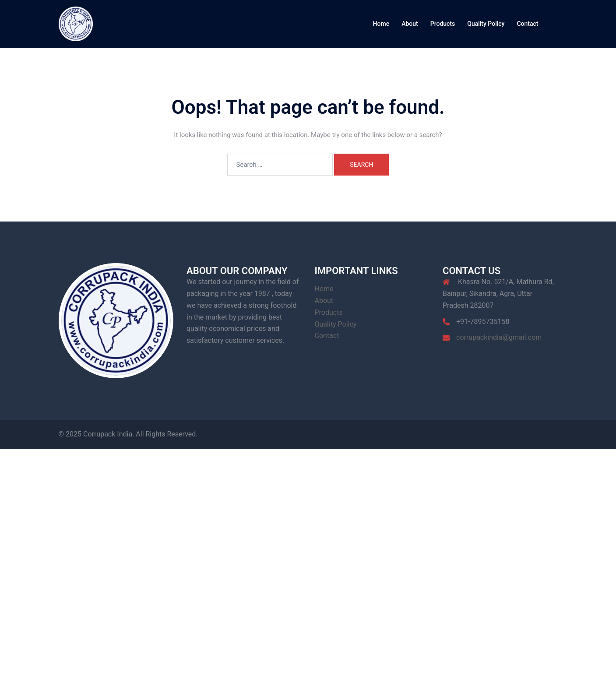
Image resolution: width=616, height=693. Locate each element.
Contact (527, 24)
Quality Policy (486, 24)
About (410, 24)
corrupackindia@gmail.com (499, 337)
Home (381, 24)
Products (443, 24)
